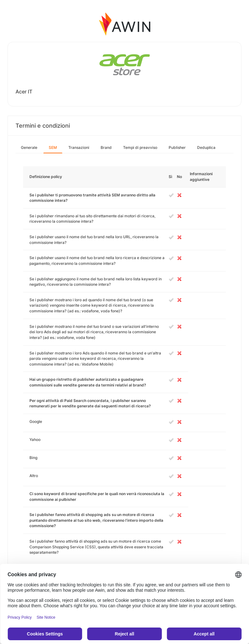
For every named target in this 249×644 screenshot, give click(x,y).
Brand (106, 147)
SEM (53, 147)
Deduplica (206, 147)
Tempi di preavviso (140, 147)
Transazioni (79, 147)
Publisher (177, 147)
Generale (29, 147)
